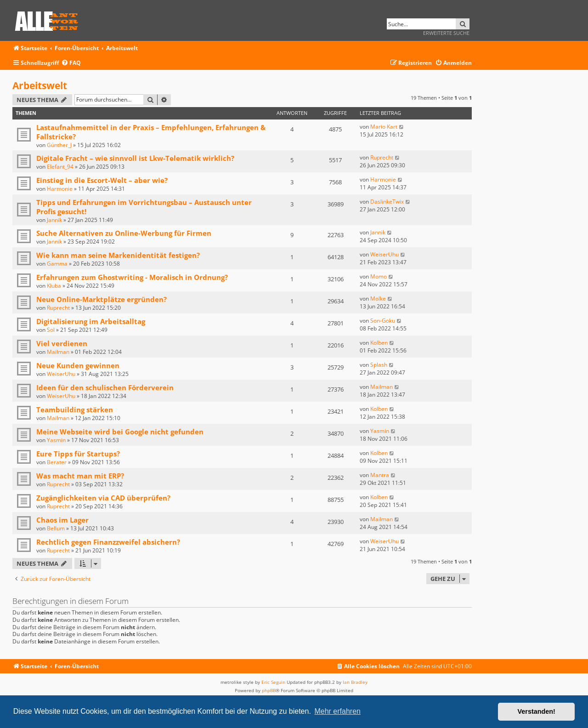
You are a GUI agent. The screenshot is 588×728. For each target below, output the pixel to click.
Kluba (54, 286)
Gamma (57, 264)
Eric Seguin (273, 682)
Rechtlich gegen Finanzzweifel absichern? (108, 542)
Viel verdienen (62, 343)
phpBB (269, 690)
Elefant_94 (60, 167)
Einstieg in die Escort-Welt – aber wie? (102, 180)
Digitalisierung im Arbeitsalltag (91, 321)
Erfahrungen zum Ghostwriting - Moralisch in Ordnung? (132, 277)
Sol (51, 330)
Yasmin (56, 440)
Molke (378, 299)
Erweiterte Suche (446, 33)
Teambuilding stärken (75, 409)
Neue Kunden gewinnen (78, 365)
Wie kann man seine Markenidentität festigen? (118, 255)
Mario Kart (384, 127)
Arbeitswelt (40, 85)
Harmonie (60, 189)
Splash (379, 365)
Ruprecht (382, 157)
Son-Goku (383, 321)
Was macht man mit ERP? (80, 476)
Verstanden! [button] (537, 711)
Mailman (58, 352)
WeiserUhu (384, 254)
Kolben (379, 343)
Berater (57, 462)
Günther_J (59, 145)
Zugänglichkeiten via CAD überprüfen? (103, 498)
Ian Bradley (355, 682)
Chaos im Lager (62, 520)
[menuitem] (71, 63)
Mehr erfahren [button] (337, 711)
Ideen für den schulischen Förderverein (105, 387)
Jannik (54, 220)
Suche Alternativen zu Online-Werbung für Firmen (124, 233)
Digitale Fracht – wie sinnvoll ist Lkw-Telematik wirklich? (135, 158)
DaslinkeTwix (387, 202)
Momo (379, 276)
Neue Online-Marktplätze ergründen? (102, 299)
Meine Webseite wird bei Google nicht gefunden (120, 432)
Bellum (56, 528)
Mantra (380, 475)
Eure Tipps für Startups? (78, 454)
